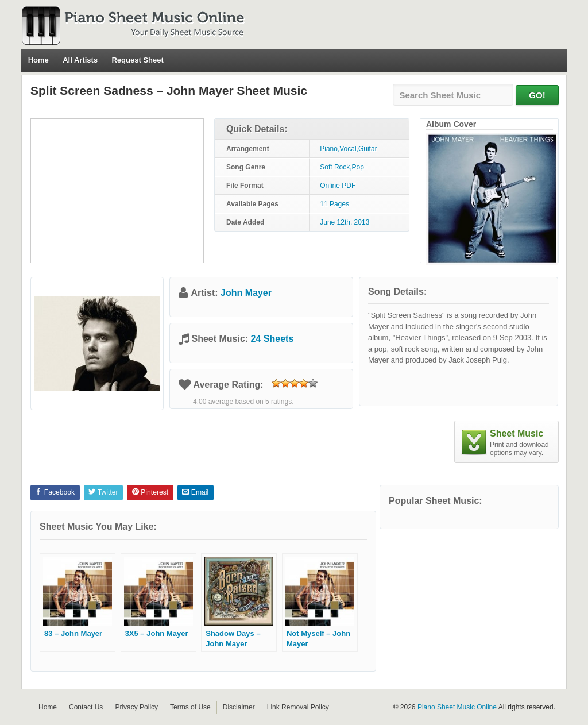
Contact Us (86, 707)
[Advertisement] (117, 191)
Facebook (55, 492)
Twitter (103, 492)
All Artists (80, 60)
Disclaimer (239, 707)
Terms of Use (190, 707)
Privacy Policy (136, 707)
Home (38, 60)
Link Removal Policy (298, 707)
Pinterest (150, 492)
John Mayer (246, 293)
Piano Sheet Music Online (457, 707)
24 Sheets (272, 339)
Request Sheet (137, 60)
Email (195, 492)
